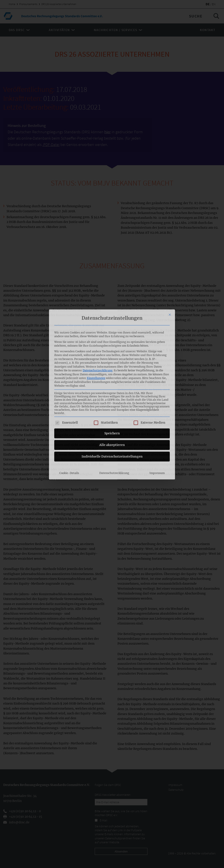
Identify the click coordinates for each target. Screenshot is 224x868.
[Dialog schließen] (170, 260)
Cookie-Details (69, 418)
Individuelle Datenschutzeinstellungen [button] (112, 402)
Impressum (157, 418)
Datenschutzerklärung (98, 316)
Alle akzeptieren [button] (112, 390)
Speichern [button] (112, 379)
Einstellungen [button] (96, 323)
